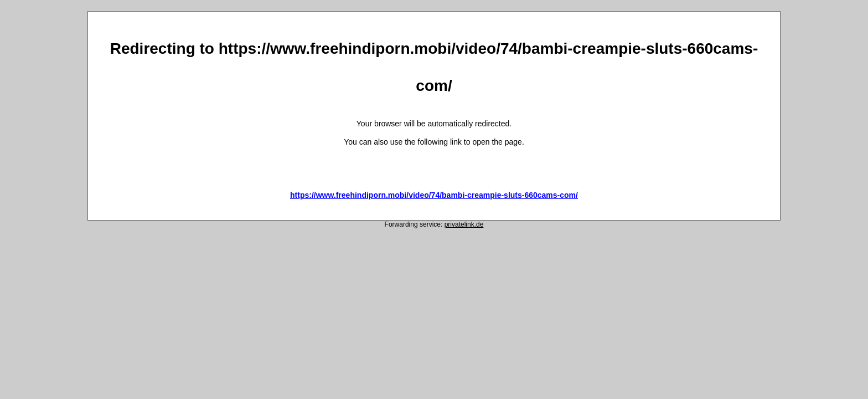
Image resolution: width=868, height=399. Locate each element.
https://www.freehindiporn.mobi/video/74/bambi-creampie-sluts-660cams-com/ (434, 195)
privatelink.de (464, 224)
